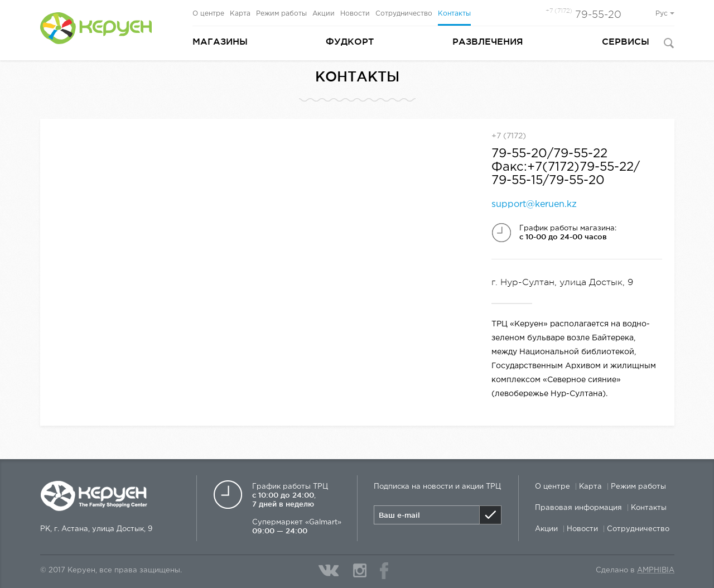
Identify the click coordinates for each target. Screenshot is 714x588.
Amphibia (656, 570)
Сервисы (626, 41)
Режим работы (281, 14)
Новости (355, 14)
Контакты (454, 14)
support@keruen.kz (534, 204)
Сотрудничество (404, 14)
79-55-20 (583, 15)
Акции (324, 14)
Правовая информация (578, 508)
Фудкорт (350, 41)
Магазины (220, 41)
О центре (208, 14)
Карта (240, 14)
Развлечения (488, 41)
